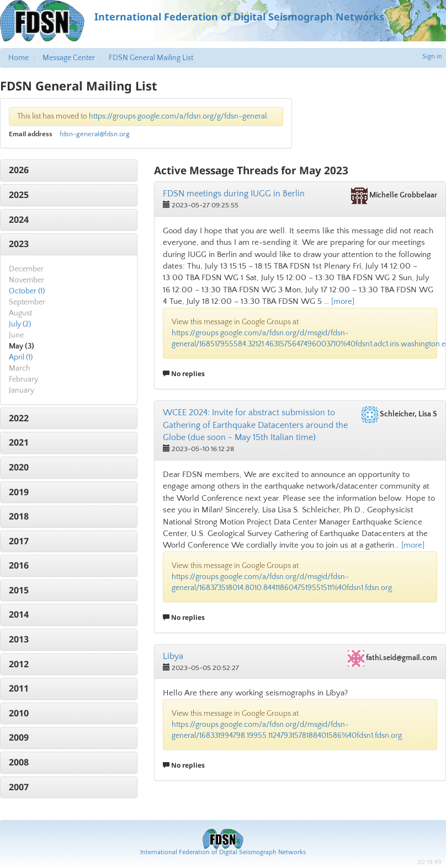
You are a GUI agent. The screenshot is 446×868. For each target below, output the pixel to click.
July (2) (20, 324)
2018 (19, 516)
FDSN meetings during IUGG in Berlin (234, 194)
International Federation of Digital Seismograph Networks (223, 852)
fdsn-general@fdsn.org (95, 134)
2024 (19, 219)
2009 (19, 737)
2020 (19, 467)
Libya (173, 656)
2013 (19, 639)
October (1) (27, 291)
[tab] (69, 170)
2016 (19, 565)
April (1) (21, 357)
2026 (19, 170)
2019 (19, 492)
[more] (343, 301)
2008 (19, 762)
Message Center (69, 58)
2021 (19, 442)
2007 (19, 787)
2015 (19, 590)
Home (18, 58)
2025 (19, 195)
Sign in (432, 57)
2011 (19, 688)
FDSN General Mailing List (151, 58)
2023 (19, 244)
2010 (19, 713)
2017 (19, 541)
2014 (19, 614)
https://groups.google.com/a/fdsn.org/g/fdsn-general (178, 116)
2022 (19, 418)
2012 (19, 664)
